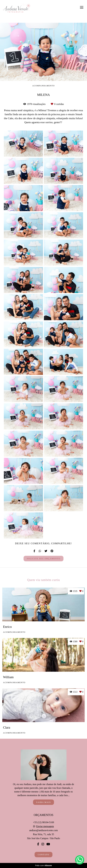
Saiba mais (44, 802)
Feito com (43, 865)
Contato (43, 855)
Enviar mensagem (45, 826)
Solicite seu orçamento (43, 558)
